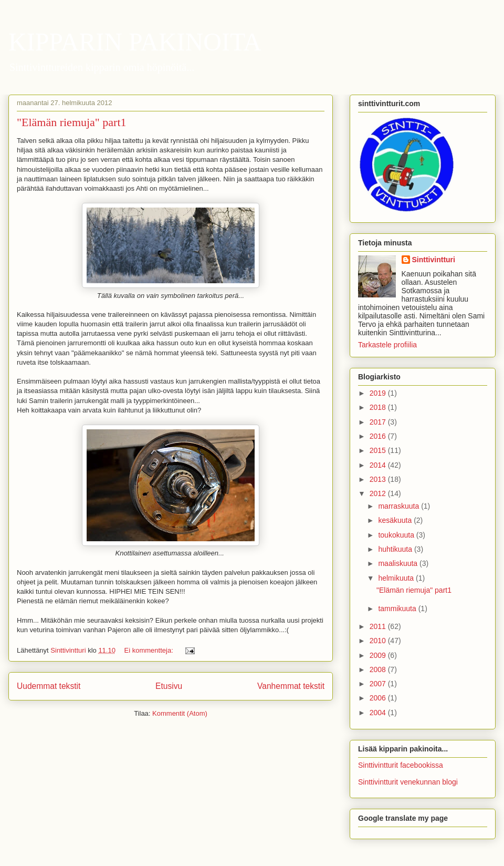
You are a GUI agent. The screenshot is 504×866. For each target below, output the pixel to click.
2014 (379, 465)
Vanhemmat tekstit (291, 686)
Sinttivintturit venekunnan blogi (408, 782)
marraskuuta (400, 506)
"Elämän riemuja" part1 (72, 122)
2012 (379, 493)
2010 (379, 641)
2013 (379, 479)
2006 (379, 698)
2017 (379, 422)
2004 (379, 713)
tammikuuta (398, 609)
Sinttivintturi (434, 260)
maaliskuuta (399, 563)
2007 (379, 684)
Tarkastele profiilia (387, 345)
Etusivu (169, 686)
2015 (379, 450)
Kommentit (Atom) (180, 713)
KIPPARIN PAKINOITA (135, 42)
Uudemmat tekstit (49, 686)
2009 (379, 655)
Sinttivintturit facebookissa (401, 765)
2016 (379, 436)
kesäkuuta (396, 520)
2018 (379, 407)
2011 (379, 626)
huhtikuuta (396, 549)
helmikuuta (397, 578)
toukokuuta (397, 535)
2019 (379, 393)
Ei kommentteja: (150, 650)
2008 (379, 669)
